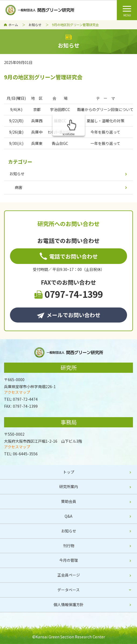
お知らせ (35, 25)
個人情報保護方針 (69, 604)
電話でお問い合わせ (69, 256)
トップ (69, 472)
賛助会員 (69, 501)
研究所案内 (69, 486)
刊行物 (69, 546)
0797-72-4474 (25, 399)
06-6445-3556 (25, 454)
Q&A (68, 516)
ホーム (13, 25)
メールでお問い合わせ (69, 315)
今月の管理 (69, 560)
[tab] (68, 590)
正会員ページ (69, 575)
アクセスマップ (17, 392)
